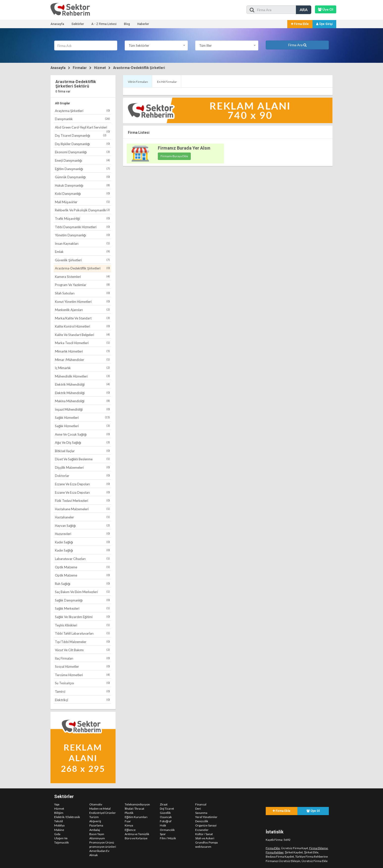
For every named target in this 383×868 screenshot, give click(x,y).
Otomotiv (96, 804)
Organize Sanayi (206, 825)
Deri (198, 809)
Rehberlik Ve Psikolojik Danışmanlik (82, 210)
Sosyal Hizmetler (82, 666)
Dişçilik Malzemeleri (82, 467)
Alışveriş (95, 821)
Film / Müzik (168, 838)
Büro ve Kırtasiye (136, 838)
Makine (59, 830)
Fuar (128, 821)
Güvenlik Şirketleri (82, 260)
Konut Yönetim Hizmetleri (82, 301)
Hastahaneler (82, 517)
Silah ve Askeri (205, 838)
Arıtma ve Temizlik (137, 834)
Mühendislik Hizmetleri (82, 376)
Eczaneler (202, 830)
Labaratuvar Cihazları (82, 559)
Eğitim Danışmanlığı (82, 169)
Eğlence (130, 830)
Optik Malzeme (82, 567)
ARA (304, 10)
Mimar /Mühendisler (82, 360)
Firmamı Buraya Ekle (174, 156)
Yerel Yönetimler (206, 817)
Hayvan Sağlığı (82, 525)
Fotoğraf (166, 821)
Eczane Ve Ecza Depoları (82, 484)
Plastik (129, 813)
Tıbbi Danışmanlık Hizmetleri (82, 227)
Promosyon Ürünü (102, 842)
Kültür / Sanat (204, 834)
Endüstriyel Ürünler (103, 813)
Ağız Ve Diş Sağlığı (82, 442)
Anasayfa (57, 24)
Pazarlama (96, 825)
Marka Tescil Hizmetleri (82, 343)
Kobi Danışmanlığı (82, 193)
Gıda (57, 834)
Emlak (82, 252)
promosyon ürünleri (103, 847)
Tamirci (82, 691)
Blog (127, 24)
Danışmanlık (82, 119)
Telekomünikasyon (137, 804)
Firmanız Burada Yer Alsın (184, 148)
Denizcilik (202, 821)
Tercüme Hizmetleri (82, 675)
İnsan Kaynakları (82, 243)
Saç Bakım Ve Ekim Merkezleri (82, 592)
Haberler (143, 24)
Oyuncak (166, 817)
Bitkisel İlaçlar (82, 451)
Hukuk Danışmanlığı (82, 185)
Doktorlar (82, 476)
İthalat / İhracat (134, 809)
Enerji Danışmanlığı (82, 160)
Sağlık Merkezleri (82, 608)
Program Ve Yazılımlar (82, 285)
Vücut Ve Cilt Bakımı (82, 650)
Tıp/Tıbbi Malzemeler (82, 642)
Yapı (57, 804)
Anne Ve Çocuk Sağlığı (82, 434)
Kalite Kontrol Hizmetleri (82, 326)
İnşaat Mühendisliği (82, 409)
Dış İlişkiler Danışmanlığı (82, 144)
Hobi (163, 825)
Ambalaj (95, 830)
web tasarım (203, 847)
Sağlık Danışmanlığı (82, 600)
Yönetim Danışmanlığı (82, 235)
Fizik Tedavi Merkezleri (82, 501)
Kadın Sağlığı (82, 542)
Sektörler (78, 24)
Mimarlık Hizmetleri (82, 351)
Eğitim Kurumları (136, 817)
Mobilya (59, 825)
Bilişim (59, 813)
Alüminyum (97, 838)
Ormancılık (167, 830)
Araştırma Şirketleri (82, 111)
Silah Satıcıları (82, 293)
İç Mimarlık (82, 368)
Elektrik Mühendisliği (82, 384)
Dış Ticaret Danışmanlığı (81, 135)
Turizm (94, 817)
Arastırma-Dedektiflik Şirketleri (139, 68)
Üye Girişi (324, 24)
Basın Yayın (97, 834)
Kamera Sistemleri (82, 277)
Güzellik (165, 813)
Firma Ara (297, 45)
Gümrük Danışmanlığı (82, 177)
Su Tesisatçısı (82, 683)
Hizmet (100, 68)
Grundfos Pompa (206, 842)
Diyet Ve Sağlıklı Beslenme (82, 459)
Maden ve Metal (100, 809)
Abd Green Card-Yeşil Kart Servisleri (82, 128)
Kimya (129, 825)
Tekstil (59, 821)
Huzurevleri (82, 534)
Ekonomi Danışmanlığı (82, 152)
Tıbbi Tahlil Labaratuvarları (82, 633)
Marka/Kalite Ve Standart (82, 318)
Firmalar (80, 68)
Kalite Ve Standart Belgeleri (82, 335)
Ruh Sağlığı (82, 584)
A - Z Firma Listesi (104, 24)
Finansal (201, 804)
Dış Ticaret (167, 809)
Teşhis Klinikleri (82, 625)
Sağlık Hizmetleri (82, 417)
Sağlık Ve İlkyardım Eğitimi (82, 617)
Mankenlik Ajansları (82, 310)
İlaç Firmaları (82, 658)
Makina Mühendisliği (82, 401)
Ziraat (164, 804)
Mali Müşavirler (82, 202)
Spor (163, 834)
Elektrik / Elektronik (67, 817)
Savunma (201, 813)
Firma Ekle (300, 24)
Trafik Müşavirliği (82, 218)
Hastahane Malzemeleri (82, 509)
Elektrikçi (82, 700)
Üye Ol (313, 811)
